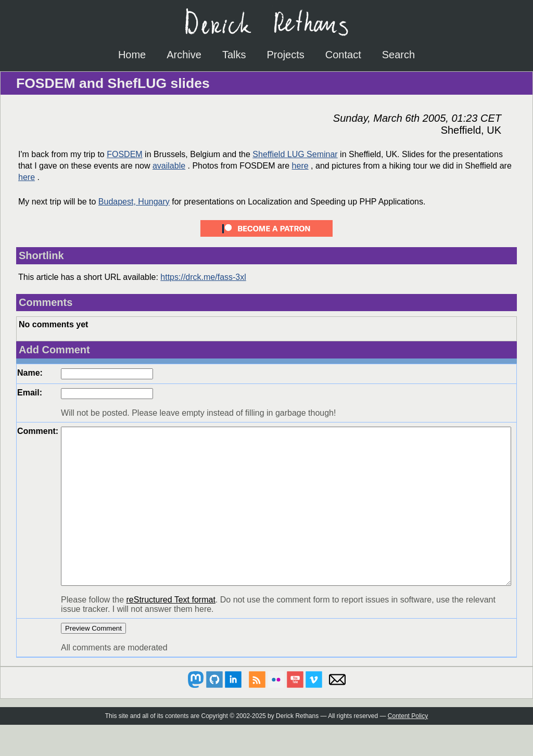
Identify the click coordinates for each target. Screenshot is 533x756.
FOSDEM (124, 154)
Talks (234, 55)
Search (398, 55)
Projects (286, 55)
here (300, 166)
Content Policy (408, 747)
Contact (343, 55)
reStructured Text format (171, 631)
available (169, 166)
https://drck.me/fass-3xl (203, 277)
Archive (184, 55)
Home (132, 55)
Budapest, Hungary (134, 202)
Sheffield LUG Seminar (295, 154)
